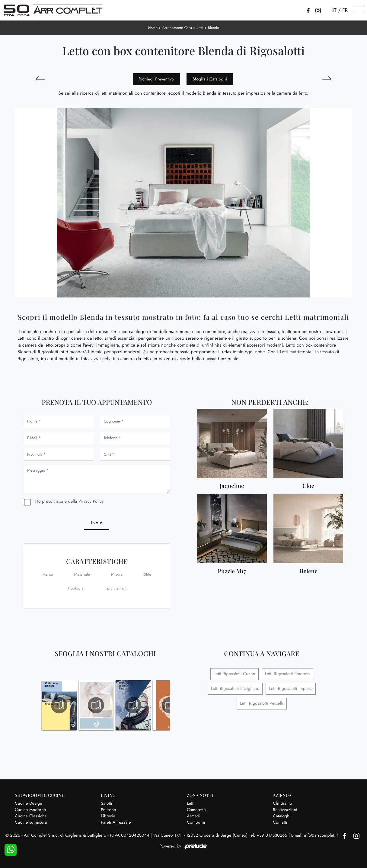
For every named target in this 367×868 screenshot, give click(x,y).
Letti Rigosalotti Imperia (291, 689)
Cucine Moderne (30, 810)
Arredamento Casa (177, 28)
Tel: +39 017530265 (269, 835)
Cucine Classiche (31, 816)
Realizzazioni (285, 810)
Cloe (308, 486)
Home (153, 28)
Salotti (106, 804)
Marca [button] (48, 574)
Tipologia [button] (76, 588)
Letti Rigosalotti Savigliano (235, 689)
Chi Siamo (282, 804)
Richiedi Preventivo (156, 79)
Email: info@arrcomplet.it (315, 835)
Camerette (196, 810)
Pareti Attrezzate (116, 822)
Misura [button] (117, 574)
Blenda (213, 28)
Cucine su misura (31, 822)
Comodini (196, 822)
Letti (200, 28)
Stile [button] (147, 574)
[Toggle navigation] (359, 10)
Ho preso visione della (70, 502)
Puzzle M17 (232, 571)
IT (334, 10)
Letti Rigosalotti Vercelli (262, 703)
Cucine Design (29, 804)
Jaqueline (232, 486)
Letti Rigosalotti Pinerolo (287, 674)
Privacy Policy (91, 502)
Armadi (194, 816)
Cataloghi (282, 816)
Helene (309, 571)
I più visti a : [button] (115, 588)
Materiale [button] (82, 574)
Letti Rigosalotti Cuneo (235, 674)
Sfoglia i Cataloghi (210, 79)
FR (345, 10)
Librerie (108, 816)
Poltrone (108, 810)
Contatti (280, 822)
